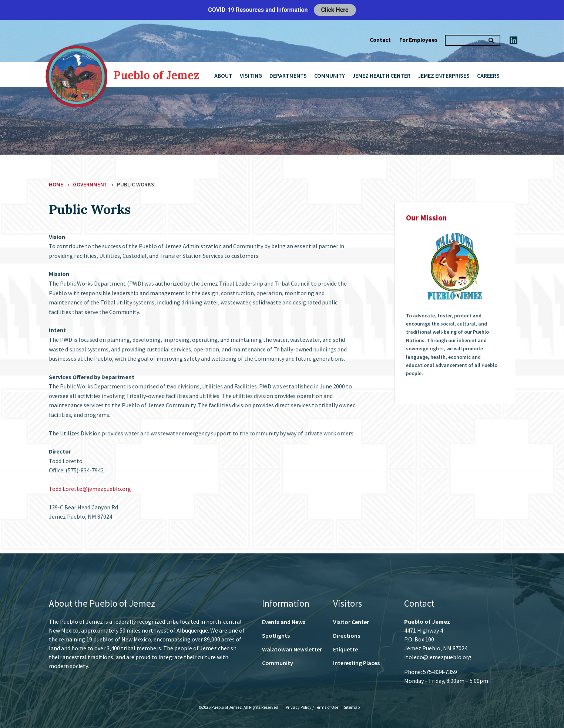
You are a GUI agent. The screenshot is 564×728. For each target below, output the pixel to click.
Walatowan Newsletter (292, 649)
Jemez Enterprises (444, 75)
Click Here (335, 10)
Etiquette (345, 649)
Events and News (284, 622)
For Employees (418, 40)
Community (330, 75)
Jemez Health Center (381, 75)
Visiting (251, 75)
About (223, 75)
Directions (347, 636)
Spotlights (276, 636)
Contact (380, 40)
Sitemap (352, 707)
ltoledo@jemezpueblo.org (438, 657)
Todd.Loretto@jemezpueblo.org (90, 489)
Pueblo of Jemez (157, 75)
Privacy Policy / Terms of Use (312, 707)
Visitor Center (351, 622)
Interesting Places (356, 663)
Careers (488, 75)
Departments (288, 75)
